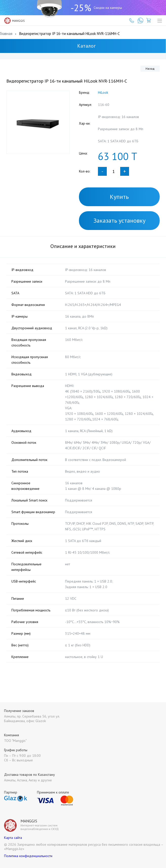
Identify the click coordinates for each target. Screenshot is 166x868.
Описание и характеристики (83, 246)
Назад (150, 69)
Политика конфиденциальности (28, 856)
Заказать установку (119, 220)
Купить (119, 197)
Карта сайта (13, 838)
